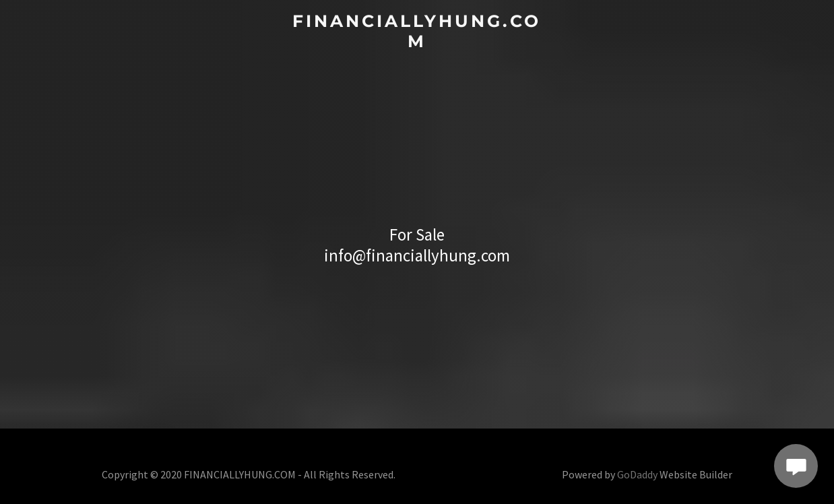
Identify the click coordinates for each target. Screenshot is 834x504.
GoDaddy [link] (637, 474)
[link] (417, 43)
